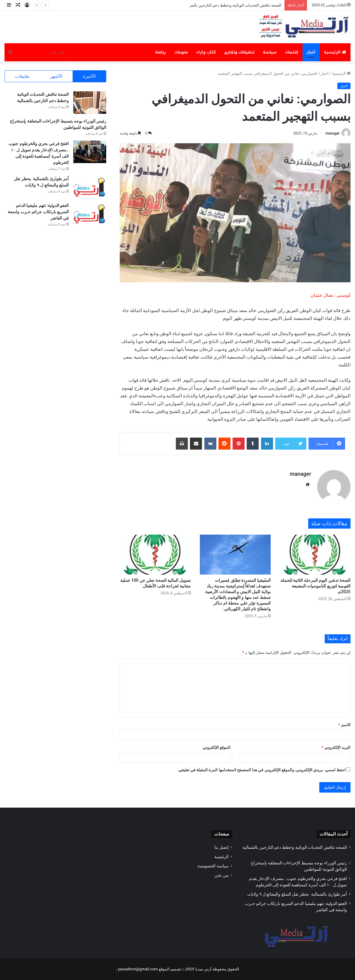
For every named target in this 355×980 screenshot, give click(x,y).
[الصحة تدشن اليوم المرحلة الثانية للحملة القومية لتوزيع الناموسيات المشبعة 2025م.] (315, 555)
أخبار (311, 52)
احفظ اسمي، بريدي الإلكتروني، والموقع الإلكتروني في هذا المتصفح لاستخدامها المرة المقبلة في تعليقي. (262, 770)
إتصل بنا (221, 847)
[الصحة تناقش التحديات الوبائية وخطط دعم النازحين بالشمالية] (90, 103)
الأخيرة (89, 76)
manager (332, 133)
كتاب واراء (206, 52)
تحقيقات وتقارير (239, 52)
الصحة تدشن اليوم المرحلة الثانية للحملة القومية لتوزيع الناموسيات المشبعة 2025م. (316, 586)
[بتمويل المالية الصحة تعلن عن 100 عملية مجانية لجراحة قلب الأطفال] (155, 555)
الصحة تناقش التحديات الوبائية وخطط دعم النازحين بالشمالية (231, 5)
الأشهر (56, 76)
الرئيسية (335, 52)
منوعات (181, 52)
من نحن (221, 875)
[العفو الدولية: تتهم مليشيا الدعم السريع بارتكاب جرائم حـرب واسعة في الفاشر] (90, 214)
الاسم (344, 725)
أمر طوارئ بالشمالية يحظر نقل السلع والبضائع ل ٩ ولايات (297, 894)
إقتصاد (292, 52)
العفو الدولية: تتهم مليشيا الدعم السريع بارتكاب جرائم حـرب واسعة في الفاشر (38, 212)
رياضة (161, 52)
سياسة (270, 52)
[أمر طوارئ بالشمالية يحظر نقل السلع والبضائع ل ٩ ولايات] (90, 187)
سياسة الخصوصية (213, 866)
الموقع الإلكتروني (217, 747)
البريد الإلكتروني (336, 747)
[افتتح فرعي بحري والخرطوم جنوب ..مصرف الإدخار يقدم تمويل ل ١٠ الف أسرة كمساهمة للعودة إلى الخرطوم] (90, 152)
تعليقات (22, 76)
